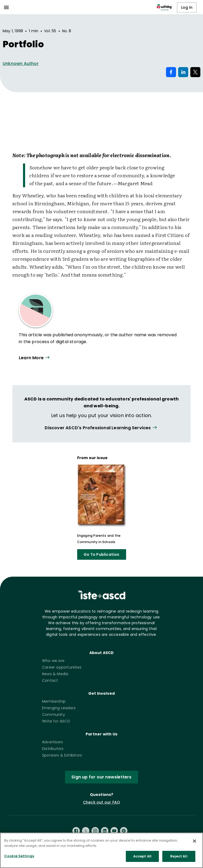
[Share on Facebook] (171, 72)
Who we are (53, 661)
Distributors (53, 749)
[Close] (195, 841)
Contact (50, 680)
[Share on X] (195, 72)
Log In (187, 7)
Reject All (179, 856)
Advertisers (52, 742)
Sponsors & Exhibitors (62, 755)
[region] (101, 850)
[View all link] (101, 428)
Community (54, 715)
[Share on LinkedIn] (183, 72)
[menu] (6, 7)
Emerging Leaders (59, 708)
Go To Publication (101, 554)
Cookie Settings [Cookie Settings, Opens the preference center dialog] (19, 856)
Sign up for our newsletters (101, 777)
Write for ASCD (56, 721)
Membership (54, 701)
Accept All (142, 856)
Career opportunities (62, 667)
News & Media (55, 674)
